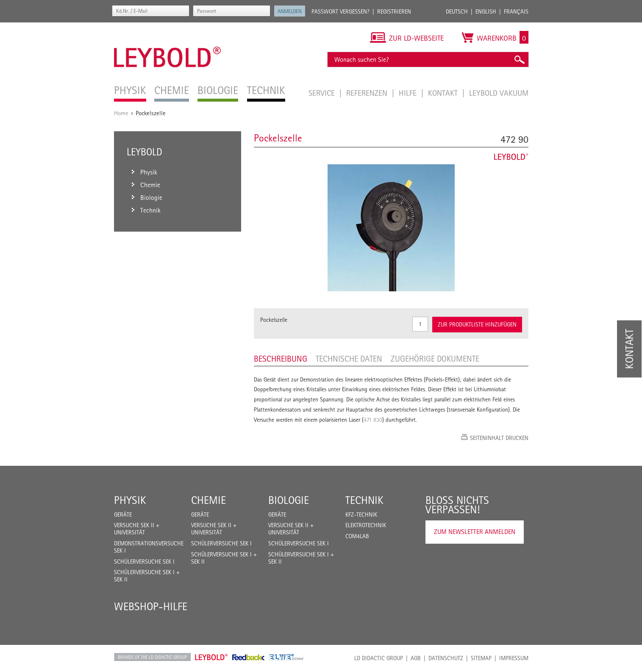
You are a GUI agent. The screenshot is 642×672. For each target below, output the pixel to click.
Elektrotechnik (366, 525)
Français (516, 11)
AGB (416, 658)
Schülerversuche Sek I (144, 561)
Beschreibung (281, 359)
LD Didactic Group (379, 658)
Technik (364, 500)
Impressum (514, 658)
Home (121, 113)
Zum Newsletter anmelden (475, 532)
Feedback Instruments (249, 657)
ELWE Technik (286, 657)
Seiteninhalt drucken (499, 438)
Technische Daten (349, 359)
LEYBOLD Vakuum (499, 93)
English (486, 11)
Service (323, 93)
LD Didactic (152, 657)
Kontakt (444, 93)
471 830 (373, 420)
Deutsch (457, 11)
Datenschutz (446, 658)
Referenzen (368, 93)
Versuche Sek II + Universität (137, 529)
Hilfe (409, 93)
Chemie (208, 500)
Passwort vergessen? (340, 11)
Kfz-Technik (361, 514)
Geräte (123, 514)
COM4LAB (357, 536)
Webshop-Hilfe (151, 606)
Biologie (289, 500)
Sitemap (481, 658)
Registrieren (394, 11)
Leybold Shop (211, 657)
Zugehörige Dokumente (435, 359)
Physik (130, 500)
